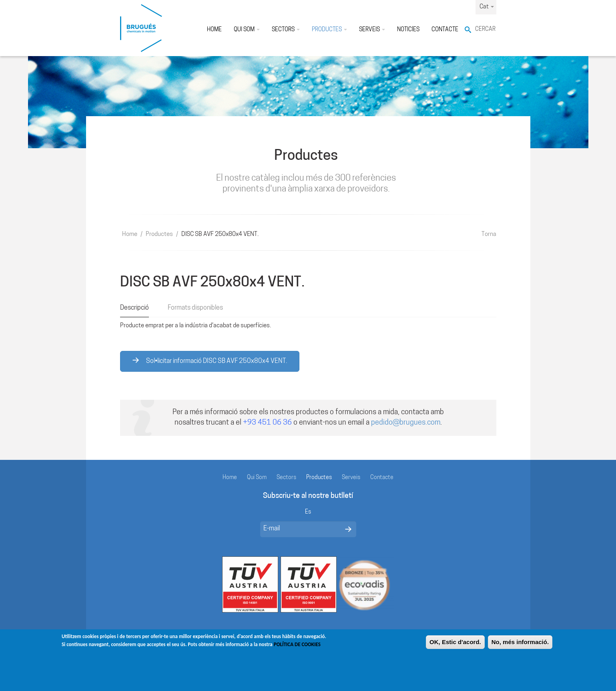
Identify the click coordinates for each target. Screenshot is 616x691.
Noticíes (408, 30)
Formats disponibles (195, 308)
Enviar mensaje (348, 529)
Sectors (286, 30)
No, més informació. (520, 646)
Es (308, 512)
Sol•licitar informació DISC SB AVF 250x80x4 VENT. (210, 361)
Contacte (445, 30)
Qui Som (247, 30)
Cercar (485, 29)
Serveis (372, 30)
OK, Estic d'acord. (455, 646)
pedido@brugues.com (406, 423)
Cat (487, 7)
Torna (489, 235)
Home (214, 30)
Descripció (134, 308)
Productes (329, 30)
